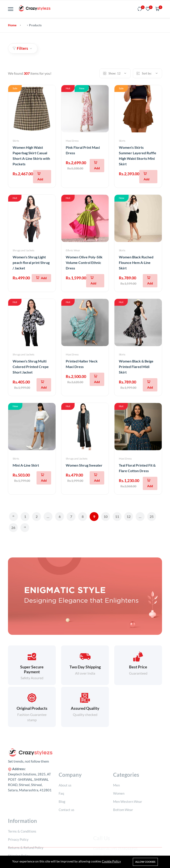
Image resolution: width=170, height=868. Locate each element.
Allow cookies (145, 862)
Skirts (16, 141)
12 (129, 516)
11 (117, 516)
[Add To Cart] (42, 177)
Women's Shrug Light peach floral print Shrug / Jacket (31, 262)
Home (12, 25)
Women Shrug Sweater (84, 465)
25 (152, 516)
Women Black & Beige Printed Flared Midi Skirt (136, 367)
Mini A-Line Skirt (26, 465)
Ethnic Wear (73, 250)
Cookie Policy (111, 861)
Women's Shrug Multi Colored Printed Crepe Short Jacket (31, 367)
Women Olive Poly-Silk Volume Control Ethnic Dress (84, 262)
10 (106, 516)
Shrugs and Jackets (23, 250)
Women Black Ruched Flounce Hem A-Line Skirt (136, 262)
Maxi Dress (72, 141)
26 (13, 527)
